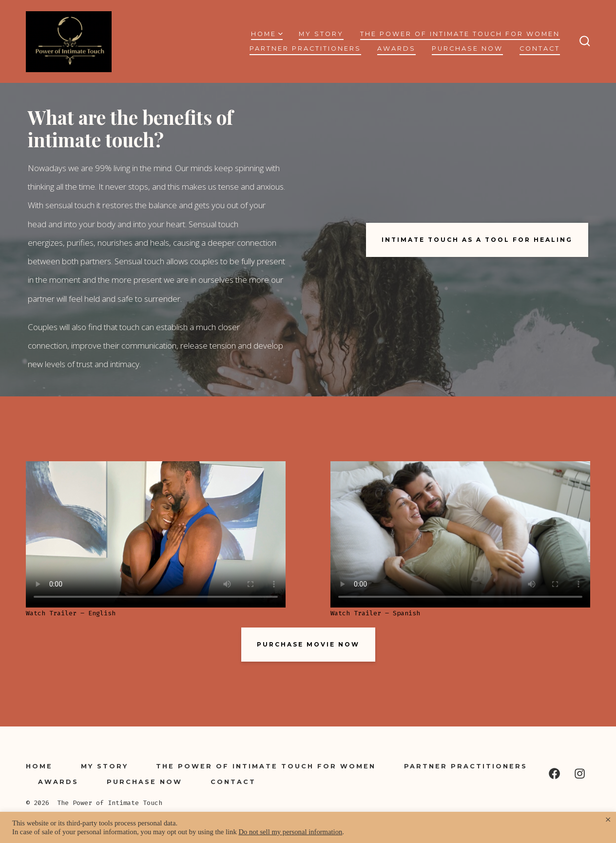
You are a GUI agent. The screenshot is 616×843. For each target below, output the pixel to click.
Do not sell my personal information (290, 832)
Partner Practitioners (305, 49)
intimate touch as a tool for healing (477, 240)
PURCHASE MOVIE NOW (308, 644)
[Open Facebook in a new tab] (554, 774)
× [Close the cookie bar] (608, 820)
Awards (396, 49)
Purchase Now (467, 49)
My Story (321, 34)
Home (267, 34)
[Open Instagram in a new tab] (580, 774)
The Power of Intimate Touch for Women (460, 34)
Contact (540, 49)
